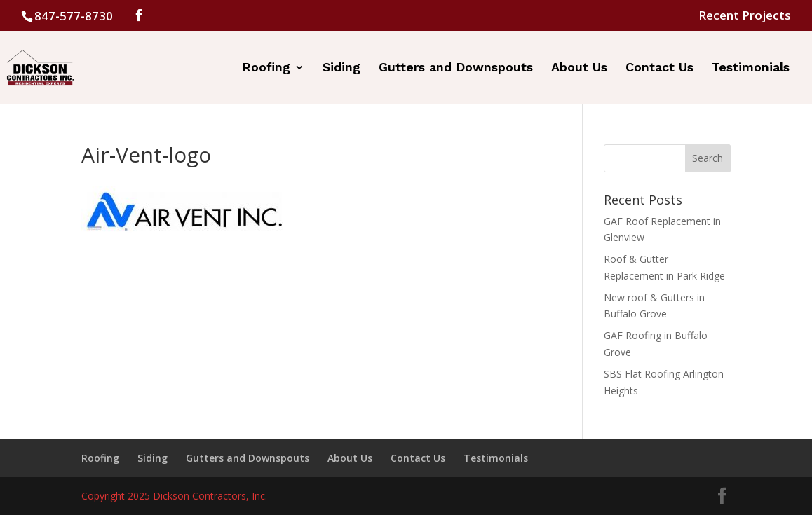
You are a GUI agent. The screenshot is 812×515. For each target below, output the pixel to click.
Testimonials (751, 68)
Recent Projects (745, 16)
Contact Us (659, 68)
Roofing (266, 68)
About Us (579, 68)
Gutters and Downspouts (456, 68)
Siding (341, 68)
